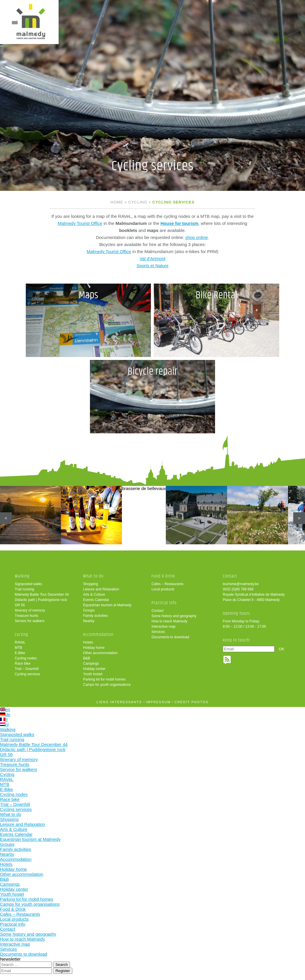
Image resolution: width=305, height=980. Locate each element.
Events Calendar (96, 600)
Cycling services (27, 674)
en (5, 709)
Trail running (24, 589)
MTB (18, 648)
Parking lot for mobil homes (104, 679)
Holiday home (94, 648)
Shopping (91, 584)
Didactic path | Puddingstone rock (41, 600)
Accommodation (98, 635)
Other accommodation (100, 653)
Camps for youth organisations (107, 685)
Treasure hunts (26, 616)
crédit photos (192, 702)
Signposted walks (28, 584)
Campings (91, 664)
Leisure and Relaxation (101, 589)
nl (4, 724)
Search (62, 965)
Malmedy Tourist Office (80, 223)
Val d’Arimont (152, 259)
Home (117, 202)
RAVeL (20, 642)
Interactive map (163, 627)
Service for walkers (29, 621)
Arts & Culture (94, 595)
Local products (163, 589)
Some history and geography (174, 616)
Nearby (89, 621)
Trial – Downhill (27, 669)
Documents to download (170, 637)
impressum (158, 702)
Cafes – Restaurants (167, 584)
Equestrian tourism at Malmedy (107, 605)
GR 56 (20, 605)
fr (4, 719)
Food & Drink (163, 576)
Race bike (22, 664)
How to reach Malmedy (169, 621)
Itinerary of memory (30, 610)
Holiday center (94, 669)
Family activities (96, 616)
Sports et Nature (152, 266)
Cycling (138, 202)
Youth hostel (93, 674)
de (5, 714)
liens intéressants (119, 702)
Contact (157, 611)
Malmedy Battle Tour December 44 (42, 595)
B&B (87, 658)
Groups (89, 610)
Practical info (164, 603)
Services (158, 632)
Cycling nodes (26, 658)
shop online (197, 237)
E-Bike (20, 653)
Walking (22, 576)
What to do (93, 576)
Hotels (88, 642)
